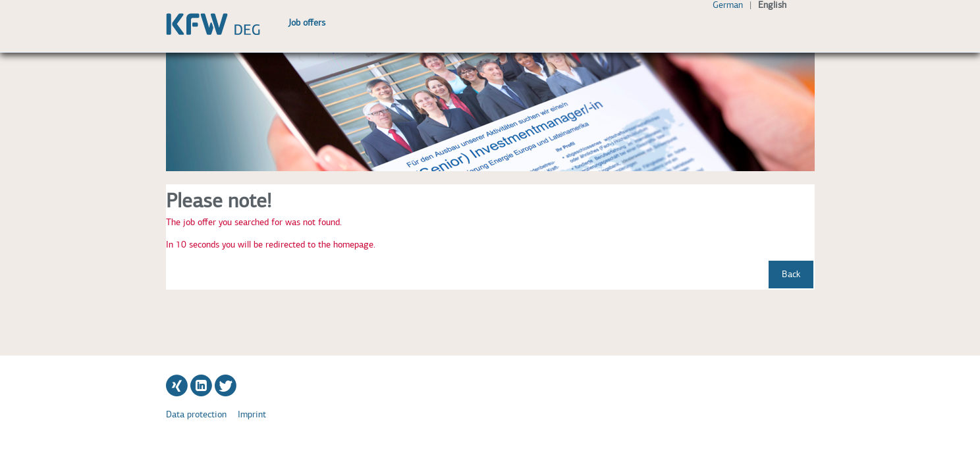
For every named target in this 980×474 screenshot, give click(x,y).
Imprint (252, 414)
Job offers (307, 23)
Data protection (196, 414)
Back (791, 274)
